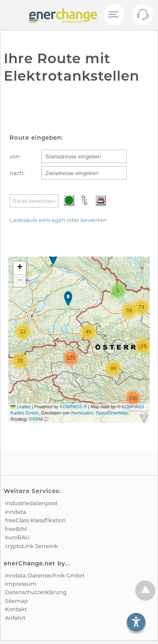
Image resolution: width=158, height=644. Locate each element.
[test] (13, 15)
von (15, 157)
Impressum (21, 584)
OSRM (36, 419)
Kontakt (16, 609)
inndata (16, 512)
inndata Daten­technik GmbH (45, 576)
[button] (54, 258)
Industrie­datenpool (31, 503)
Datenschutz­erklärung (36, 592)
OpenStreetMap (112, 413)
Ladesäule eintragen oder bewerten (58, 220)
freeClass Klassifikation (35, 520)
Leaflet (20, 407)
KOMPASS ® (73, 407)
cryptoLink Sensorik (31, 546)
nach (16, 173)
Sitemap (16, 601)
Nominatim (82, 413)
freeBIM (16, 529)
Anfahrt (15, 618)
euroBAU (17, 537)
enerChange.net (30, 563)
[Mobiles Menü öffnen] (113, 15)
